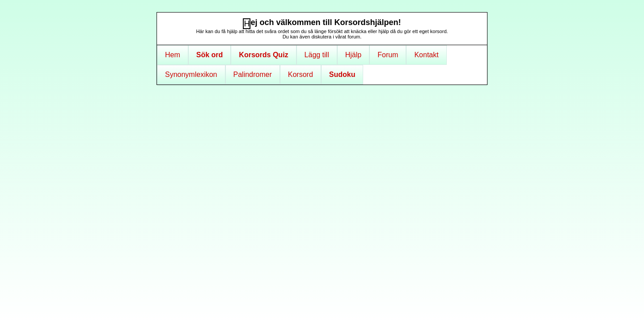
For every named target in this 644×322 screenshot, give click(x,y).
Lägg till (317, 55)
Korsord (301, 74)
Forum (388, 55)
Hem (173, 55)
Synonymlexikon (191, 74)
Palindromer (253, 74)
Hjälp (353, 55)
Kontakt (426, 55)
